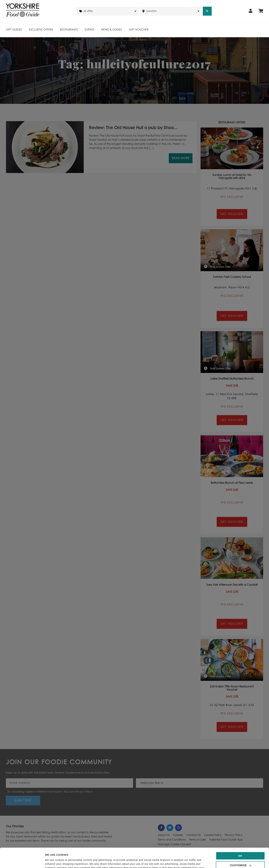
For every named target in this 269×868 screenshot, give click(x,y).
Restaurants (69, 30)
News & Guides (112, 30)
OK (240, 836)
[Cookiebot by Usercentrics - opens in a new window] (22, 861)
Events (90, 30)
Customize (240, 845)
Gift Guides (14, 30)
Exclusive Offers (41, 30)
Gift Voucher (139, 30)
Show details (53, 861)
